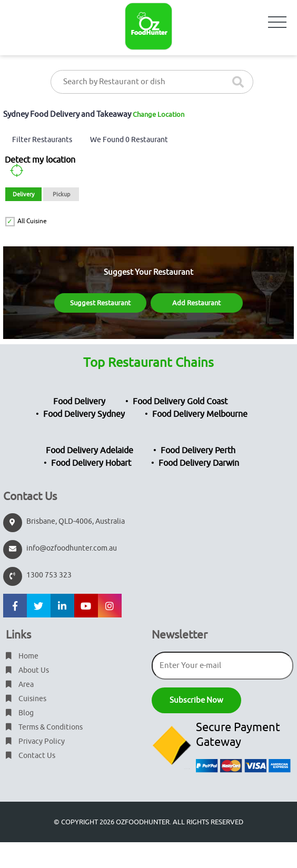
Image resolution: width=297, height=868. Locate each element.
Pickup (61, 194)
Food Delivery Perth (198, 451)
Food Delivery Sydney (84, 414)
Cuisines (26, 699)
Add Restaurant (196, 303)
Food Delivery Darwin (199, 463)
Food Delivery (79, 402)
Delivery (23, 194)
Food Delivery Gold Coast (180, 402)
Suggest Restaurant (100, 303)
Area (20, 685)
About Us (27, 670)
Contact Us (31, 756)
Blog (20, 713)
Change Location (159, 114)
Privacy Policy (35, 741)
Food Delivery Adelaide (90, 451)
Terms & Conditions (44, 727)
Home (22, 656)
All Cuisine (32, 221)
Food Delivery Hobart (91, 463)
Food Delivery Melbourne (200, 414)
